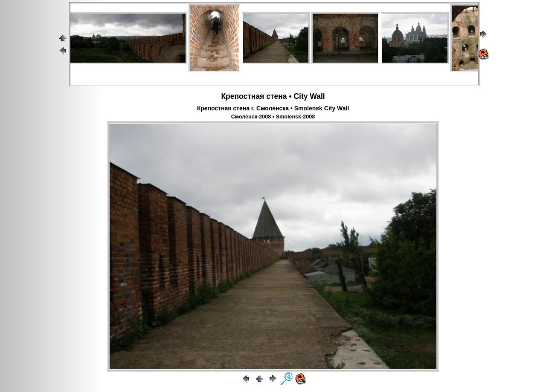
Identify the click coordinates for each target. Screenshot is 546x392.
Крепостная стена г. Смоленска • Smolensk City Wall (273, 108)
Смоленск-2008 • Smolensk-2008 (273, 117)
